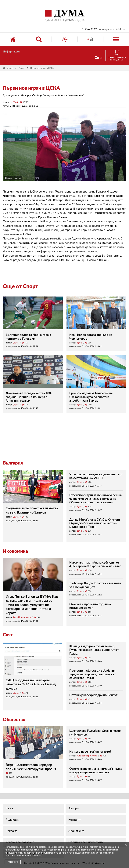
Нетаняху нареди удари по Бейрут (93, 695)
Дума (15, 102)
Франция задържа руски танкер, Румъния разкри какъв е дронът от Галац (94, 650)
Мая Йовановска (22, 617)
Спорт (22, 68)
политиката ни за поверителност (23, 856)
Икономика (15, 551)
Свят (8, 635)
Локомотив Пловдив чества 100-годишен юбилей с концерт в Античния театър (29, 397)
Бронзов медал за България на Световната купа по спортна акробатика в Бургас (91, 397)
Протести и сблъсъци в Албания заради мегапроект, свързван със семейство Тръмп (93, 674)
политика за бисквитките (97, 853)
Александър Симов (87, 756)
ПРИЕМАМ (13, 862)
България (13, 463)
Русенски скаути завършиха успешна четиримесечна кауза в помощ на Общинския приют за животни (95, 499)
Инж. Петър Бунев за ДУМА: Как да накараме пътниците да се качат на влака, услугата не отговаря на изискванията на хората (32, 605)
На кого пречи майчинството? (90, 752)
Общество (14, 720)
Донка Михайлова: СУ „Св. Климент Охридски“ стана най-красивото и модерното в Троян (95, 523)
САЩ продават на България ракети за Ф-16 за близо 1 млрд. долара (31, 684)
